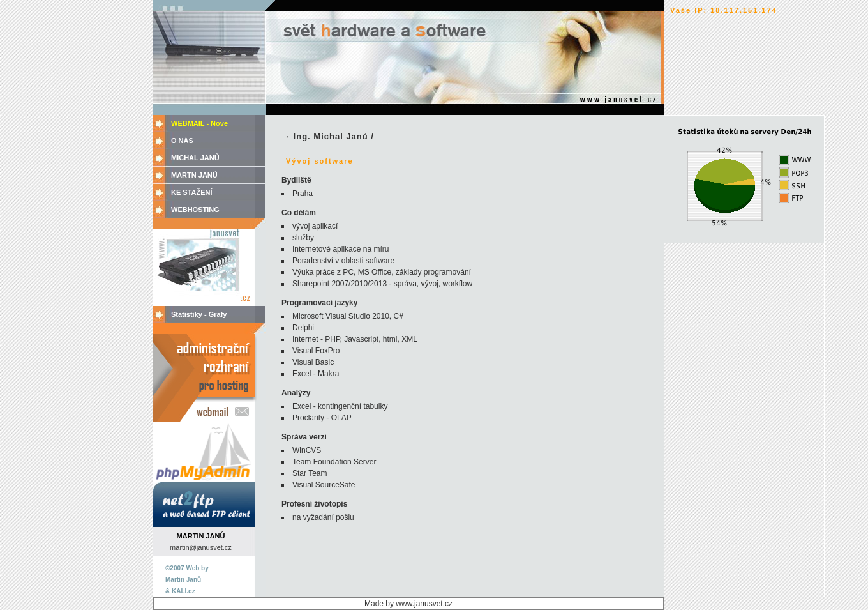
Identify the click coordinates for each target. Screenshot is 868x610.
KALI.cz (183, 591)
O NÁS (182, 141)
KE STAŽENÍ (192, 192)
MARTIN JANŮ (201, 536)
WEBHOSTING (195, 210)
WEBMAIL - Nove (199, 123)
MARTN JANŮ (194, 175)
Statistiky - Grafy (199, 314)
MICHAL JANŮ (195, 158)
